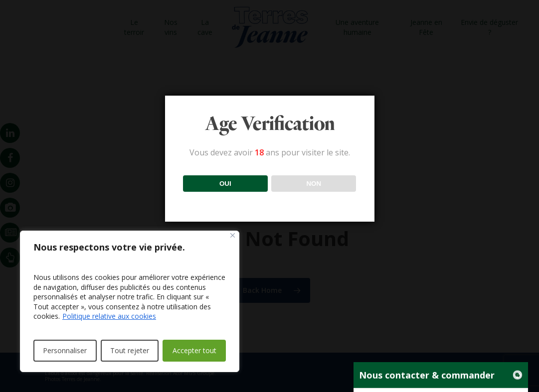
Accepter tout (194, 350)
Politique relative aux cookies (109, 316)
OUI (225, 184)
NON (314, 184)
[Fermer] (233, 235)
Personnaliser (65, 350)
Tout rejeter (130, 350)
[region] (130, 301)
